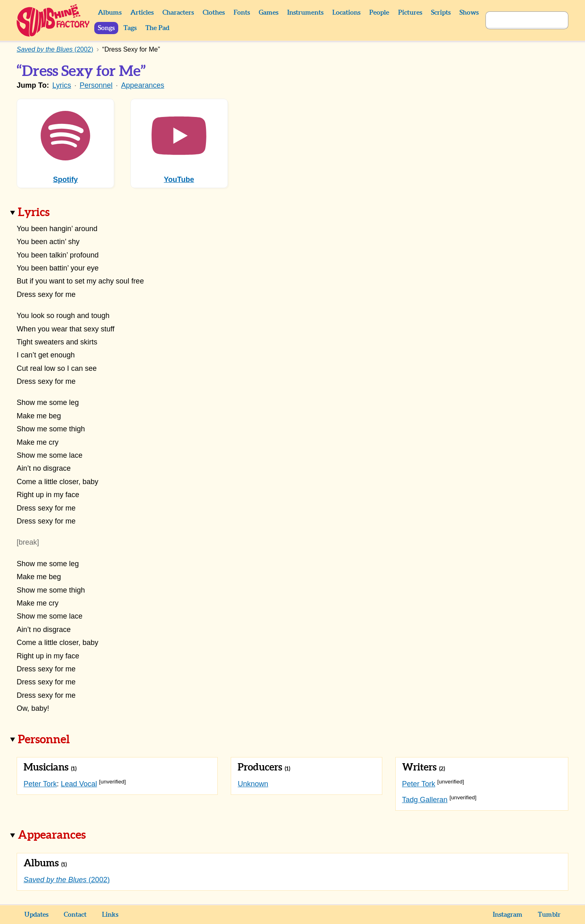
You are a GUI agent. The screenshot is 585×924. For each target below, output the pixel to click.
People (379, 13)
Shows (469, 13)
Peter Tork (40, 784)
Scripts (441, 13)
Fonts (242, 13)
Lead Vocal (79, 784)
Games (269, 13)
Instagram (508, 915)
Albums (110, 13)
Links (110, 915)
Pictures (410, 13)
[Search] (518, 20)
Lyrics (62, 85)
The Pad (157, 28)
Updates (36, 915)
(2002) (67, 880)
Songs (106, 28)
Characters (178, 13)
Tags (130, 28)
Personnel (96, 85)
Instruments (305, 13)
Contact (75, 915)
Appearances (143, 85)
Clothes (214, 13)
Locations (346, 13)
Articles (142, 13)
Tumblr (549, 915)
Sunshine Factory (53, 20)
